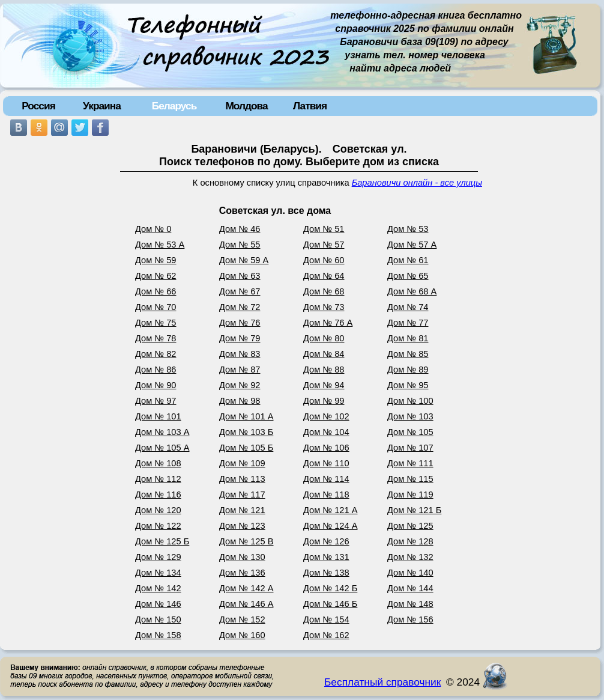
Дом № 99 (324, 401)
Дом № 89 (408, 370)
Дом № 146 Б (330, 604)
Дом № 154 (326, 619)
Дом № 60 (324, 260)
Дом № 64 (324, 276)
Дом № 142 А (246, 588)
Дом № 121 (242, 510)
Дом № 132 (410, 557)
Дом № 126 (326, 541)
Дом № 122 (158, 526)
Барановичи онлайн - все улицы (417, 183)
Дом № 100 (410, 401)
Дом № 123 (242, 526)
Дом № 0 (153, 229)
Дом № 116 (158, 495)
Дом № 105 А (162, 448)
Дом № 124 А (331, 526)
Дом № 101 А (246, 416)
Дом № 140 (410, 573)
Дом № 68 (324, 291)
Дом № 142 (158, 588)
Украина (102, 106)
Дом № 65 (408, 276)
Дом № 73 (324, 307)
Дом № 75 (156, 323)
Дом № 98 (240, 401)
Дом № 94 (324, 385)
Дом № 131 (326, 557)
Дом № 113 (242, 479)
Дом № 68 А (412, 291)
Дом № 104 (326, 432)
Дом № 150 (158, 619)
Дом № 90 (156, 385)
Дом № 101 (158, 416)
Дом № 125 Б (162, 541)
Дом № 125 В (246, 541)
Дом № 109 (242, 463)
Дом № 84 (324, 354)
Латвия (310, 106)
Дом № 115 (410, 479)
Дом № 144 (410, 588)
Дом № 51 (324, 229)
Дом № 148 (410, 604)
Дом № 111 (410, 463)
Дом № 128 (410, 541)
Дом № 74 (408, 307)
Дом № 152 (242, 619)
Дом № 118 (326, 495)
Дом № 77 (408, 323)
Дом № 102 (326, 416)
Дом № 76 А (328, 323)
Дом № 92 (240, 385)
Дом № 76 (240, 323)
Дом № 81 (408, 338)
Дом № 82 (156, 354)
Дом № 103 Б (246, 432)
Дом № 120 (158, 510)
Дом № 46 (240, 229)
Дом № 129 (158, 557)
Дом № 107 (410, 448)
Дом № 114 (326, 479)
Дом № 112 (158, 479)
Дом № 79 (240, 338)
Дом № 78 (156, 338)
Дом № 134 (158, 573)
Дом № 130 (242, 557)
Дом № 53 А (160, 245)
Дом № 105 (410, 432)
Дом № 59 (156, 260)
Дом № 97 (156, 401)
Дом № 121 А (331, 510)
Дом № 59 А (244, 260)
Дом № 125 (410, 526)
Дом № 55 (240, 245)
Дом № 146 (158, 604)
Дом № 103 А (162, 432)
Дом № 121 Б (414, 510)
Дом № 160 (242, 635)
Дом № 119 (410, 495)
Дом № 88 (324, 370)
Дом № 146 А (246, 604)
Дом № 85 (408, 354)
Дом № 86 (156, 370)
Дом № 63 (240, 276)
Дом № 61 (408, 260)
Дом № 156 (410, 619)
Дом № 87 (240, 370)
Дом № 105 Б (246, 448)
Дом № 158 (158, 635)
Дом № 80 (324, 338)
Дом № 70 (156, 307)
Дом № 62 (156, 276)
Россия (38, 106)
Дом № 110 (326, 463)
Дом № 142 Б (330, 588)
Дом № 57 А (412, 245)
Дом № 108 (158, 463)
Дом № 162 (326, 635)
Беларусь (174, 106)
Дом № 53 (408, 229)
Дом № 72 (240, 307)
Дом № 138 (326, 573)
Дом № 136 (242, 573)
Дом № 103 (410, 416)
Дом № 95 (408, 385)
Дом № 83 (240, 354)
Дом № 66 (156, 291)
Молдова (246, 106)
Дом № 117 (242, 495)
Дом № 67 (240, 291)
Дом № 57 (324, 245)
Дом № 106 (326, 448)
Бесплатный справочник (382, 682)
